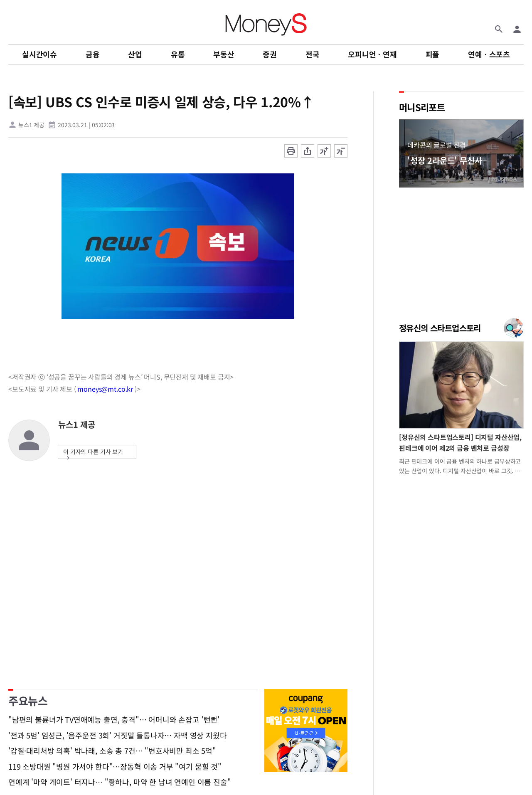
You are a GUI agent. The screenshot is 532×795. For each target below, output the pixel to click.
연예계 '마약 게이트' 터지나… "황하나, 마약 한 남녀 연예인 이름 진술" (119, 782)
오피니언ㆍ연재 (372, 54)
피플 (433, 54)
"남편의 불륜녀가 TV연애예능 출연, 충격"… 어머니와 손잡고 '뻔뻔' (114, 720)
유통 (178, 54)
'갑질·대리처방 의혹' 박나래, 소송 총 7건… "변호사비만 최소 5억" (112, 751)
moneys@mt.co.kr (105, 389)
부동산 (224, 54)
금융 (93, 54)
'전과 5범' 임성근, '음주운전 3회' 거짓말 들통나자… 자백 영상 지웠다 (117, 736)
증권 (270, 54)
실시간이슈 (39, 54)
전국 (313, 54)
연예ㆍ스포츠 (489, 54)
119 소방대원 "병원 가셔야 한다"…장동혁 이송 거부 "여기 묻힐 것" (115, 767)
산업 (135, 54)
